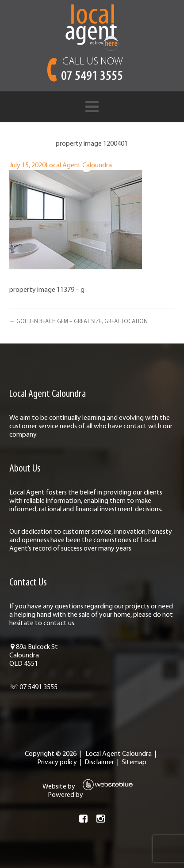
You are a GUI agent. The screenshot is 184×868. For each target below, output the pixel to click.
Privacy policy (57, 762)
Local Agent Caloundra (79, 166)
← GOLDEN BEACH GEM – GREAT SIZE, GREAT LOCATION (79, 322)
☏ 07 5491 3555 (33, 687)
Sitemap (134, 762)
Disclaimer (99, 762)
